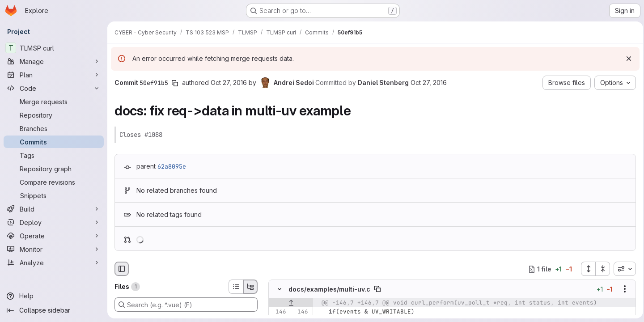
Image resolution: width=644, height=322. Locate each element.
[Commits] (54, 142)
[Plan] (54, 75)
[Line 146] (279, 312)
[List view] (236, 287)
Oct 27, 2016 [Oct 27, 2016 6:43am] (229, 83)
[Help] (54, 296)
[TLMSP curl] (54, 48)
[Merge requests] (54, 102)
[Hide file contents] (280, 289)
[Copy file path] (377, 289)
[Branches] (54, 128)
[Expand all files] (585, 269)
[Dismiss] (626, 59)
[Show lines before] (291, 303)
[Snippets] (54, 195)
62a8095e (172, 166)
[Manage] (54, 61)
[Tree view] (250, 287)
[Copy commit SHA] (175, 83)
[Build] (54, 209)
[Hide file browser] (122, 269)
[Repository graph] (54, 169)
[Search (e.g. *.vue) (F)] (186, 305)
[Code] (54, 88)
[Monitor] (54, 249)
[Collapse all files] (600, 269)
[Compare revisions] (54, 182)
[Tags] (54, 155)
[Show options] (622, 289)
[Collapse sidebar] (54, 310)
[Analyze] (54, 263)
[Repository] (54, 115)
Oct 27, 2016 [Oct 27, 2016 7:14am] (429, 83)
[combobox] (622, 269)
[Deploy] (54, 222)
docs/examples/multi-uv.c (329, 289)
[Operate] (54, 236)
